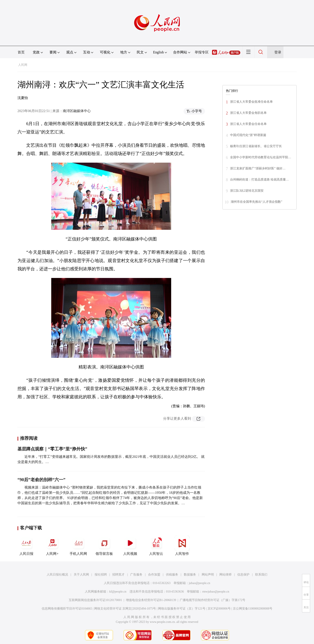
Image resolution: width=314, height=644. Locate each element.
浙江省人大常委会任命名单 (248, 124)
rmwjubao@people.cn (216, 592)
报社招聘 (101, 575)
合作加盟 (154, 575)
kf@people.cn (118, 592)
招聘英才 (118, 575)
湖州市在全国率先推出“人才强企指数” (256, 202)
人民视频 (130, 545)
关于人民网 (81, 575)
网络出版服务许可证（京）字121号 (182, 609)
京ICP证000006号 (219, 609)
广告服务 (136, 575)
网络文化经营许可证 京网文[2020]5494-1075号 (125, 609)
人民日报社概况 (57, 575)
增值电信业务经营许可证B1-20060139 (151, 600)
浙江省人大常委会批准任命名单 (251, 102)
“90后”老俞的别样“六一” (41, 480)
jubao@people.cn (200, 583)
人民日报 (26, 545)
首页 (21, 52)
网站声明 (208, 575)
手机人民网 (78, 545)
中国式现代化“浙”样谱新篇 (248, 135)
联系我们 (261, 575)
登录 (278, 52)
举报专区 (202, 52)
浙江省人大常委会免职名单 (248, 113)
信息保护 (243, 575)
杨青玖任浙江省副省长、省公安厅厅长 (256, 146)
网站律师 (225, 575)
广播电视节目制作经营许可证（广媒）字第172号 (212, 600)
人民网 (23, 65)
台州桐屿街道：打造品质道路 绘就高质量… (259, 180)
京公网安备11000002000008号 (253, 609)
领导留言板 (104, 545)
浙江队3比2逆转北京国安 (247, 191)
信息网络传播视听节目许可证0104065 (67, 609)
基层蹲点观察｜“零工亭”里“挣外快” (52, 449)
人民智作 (182, 545)
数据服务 (190, 575)
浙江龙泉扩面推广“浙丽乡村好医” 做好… (258, 168)
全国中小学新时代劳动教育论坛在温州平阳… (261, 157)
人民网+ (52, 545)
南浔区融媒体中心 (77, 111)
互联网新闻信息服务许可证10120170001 (95, 600)
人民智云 (156, 545)
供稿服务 (172, 575)
